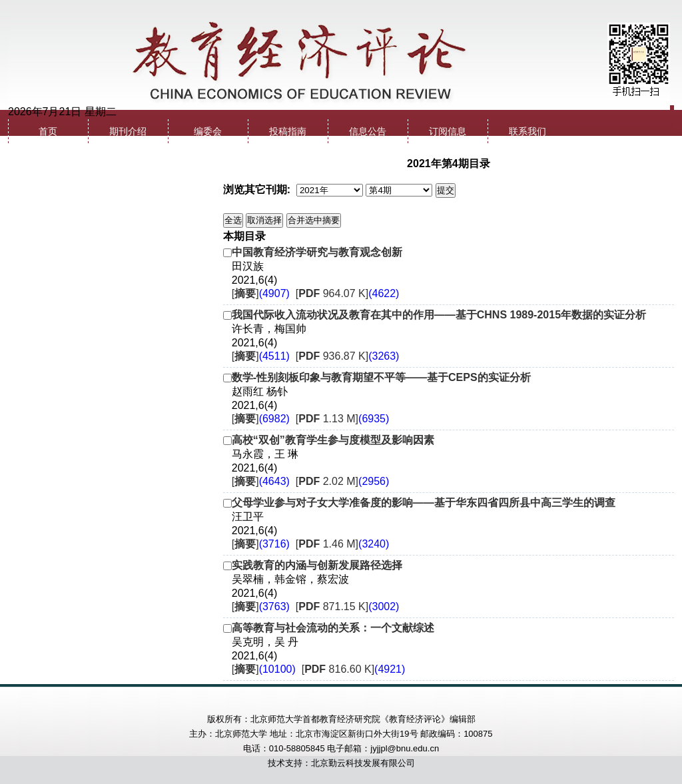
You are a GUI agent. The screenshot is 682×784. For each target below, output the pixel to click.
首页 (48, 132)
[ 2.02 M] (343, 481)
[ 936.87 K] (348, 356)
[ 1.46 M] (343, 544)
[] (261, 293)
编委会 (208, 132)
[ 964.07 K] (348, 293)
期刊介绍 (128, 132)
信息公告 (368, 132)
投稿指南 (288, 132)
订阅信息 (448, 132)
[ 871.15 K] (348, 606)
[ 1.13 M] (343, 419)
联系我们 (527, 132)
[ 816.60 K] (354, 669)
